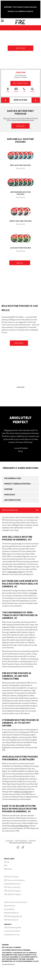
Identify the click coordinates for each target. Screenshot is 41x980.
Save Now (20, 126)
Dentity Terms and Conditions (16, 902)
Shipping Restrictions (12, 884)
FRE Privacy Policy (11, 877)
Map (8, 90)
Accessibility (9, 909)
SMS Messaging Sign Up (13, 916)
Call (24, 90)
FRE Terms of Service (12, 887)
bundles (34, 593)
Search (32, 90)
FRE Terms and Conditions (14, 880)
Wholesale (8, 869)
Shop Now (20, 48)
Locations (9, 840)
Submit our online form (23, 792)
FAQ (6, 865)
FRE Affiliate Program (13, 894)
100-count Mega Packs (20, 826)
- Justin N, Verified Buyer (21, 450)
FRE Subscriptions (11, 920)
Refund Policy (10, 906)
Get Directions (20, 83)
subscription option (15, 572)
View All (20, 263)
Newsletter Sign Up (11, 913)
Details (16, 90)
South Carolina (21, 840)
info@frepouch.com (12, 935)
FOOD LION (20, 73)
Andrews (32, 840)
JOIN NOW (20, 387)
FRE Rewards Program (13, 891)
